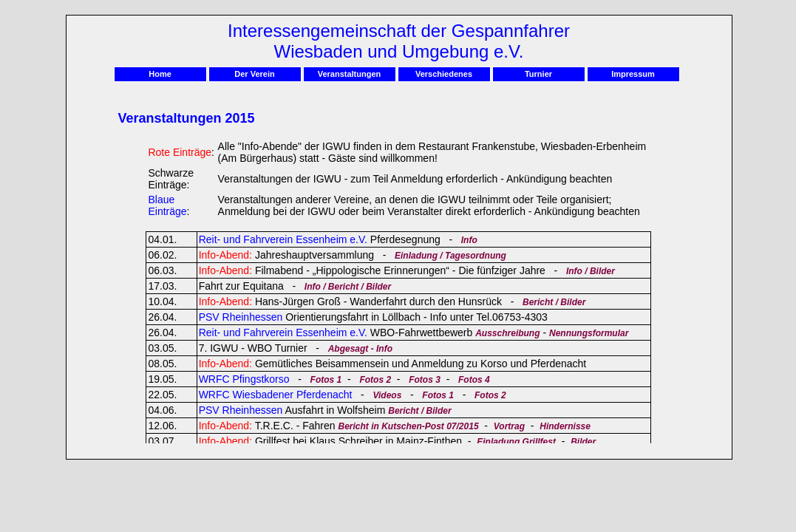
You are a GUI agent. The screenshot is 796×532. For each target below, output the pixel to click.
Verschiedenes (444, 74)
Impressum (633, 74)
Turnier (538, 74)
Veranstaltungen (350, 74)
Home (160, 74)
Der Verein (254, 74)
